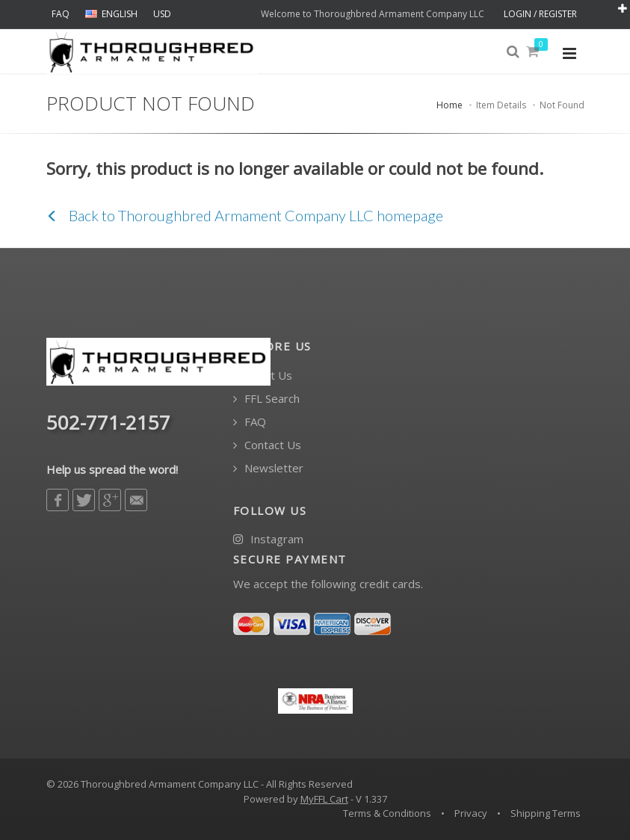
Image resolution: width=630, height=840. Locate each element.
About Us (263, 376)
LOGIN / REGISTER (540, 14)
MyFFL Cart (324, 799)
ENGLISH (111, 14)
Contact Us (267, 445)
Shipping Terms (546, 813)
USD (162, 14)
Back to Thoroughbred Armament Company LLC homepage (245, 215)
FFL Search (266, 399)
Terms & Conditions (387, 813)
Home (450, 105)
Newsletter (268, 468)
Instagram (268, 539)
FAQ (61, 14)
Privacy (471, 813)
